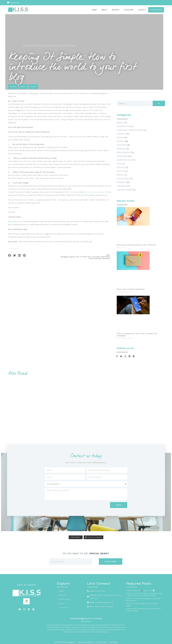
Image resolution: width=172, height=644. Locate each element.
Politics (121, 171)
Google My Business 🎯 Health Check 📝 (140, 590)
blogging (64, 257)
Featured (122, 145)
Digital (23, 87)
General (33, 87)
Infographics (124, 153)
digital (72, 257)
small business (95, 259)
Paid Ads (121, 167)
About (104, 10)
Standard (106, 259)
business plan (124, 126)
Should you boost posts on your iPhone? (137, 245)
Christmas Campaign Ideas (130, 130)
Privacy (121, 175)
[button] (9, 255)
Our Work (129, 10)
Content (19, 46)
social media (123, 179)
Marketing (122, 156)
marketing (105, 257)
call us (71, 192)
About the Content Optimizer (131, 289)
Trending (122, 186)
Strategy (121, 182)
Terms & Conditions (86, 642)
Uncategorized (125, 190)
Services (116, 10)
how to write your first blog (88, 257)
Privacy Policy (102, 642)
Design (120, 138)
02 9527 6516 (156, 10)
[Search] (159, 103)
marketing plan (125, 160)
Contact (142, 10)
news (120, 164)
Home (94, 10)
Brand (120, 123)
